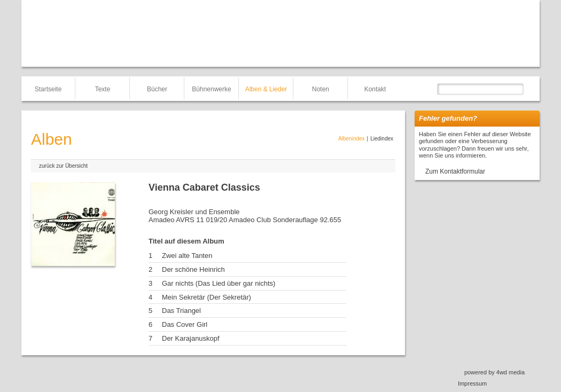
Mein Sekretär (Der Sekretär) (207, 297)
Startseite (48, 89)
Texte (103, 89)
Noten (321, 89)
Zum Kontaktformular (455, 171)
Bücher (157, 89)
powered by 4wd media (494, 372)
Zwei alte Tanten (187, 256)
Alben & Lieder (266, 89)
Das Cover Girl (185, 324)
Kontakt (375, 89)
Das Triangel (181, 311)
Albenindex (351, 139)
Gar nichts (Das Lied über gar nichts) (219, 283)
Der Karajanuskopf (191, 338)
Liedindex (382, 139)
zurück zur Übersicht (63, 166)
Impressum (472, 383)
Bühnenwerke (211, 89)
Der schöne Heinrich (193, 269)
